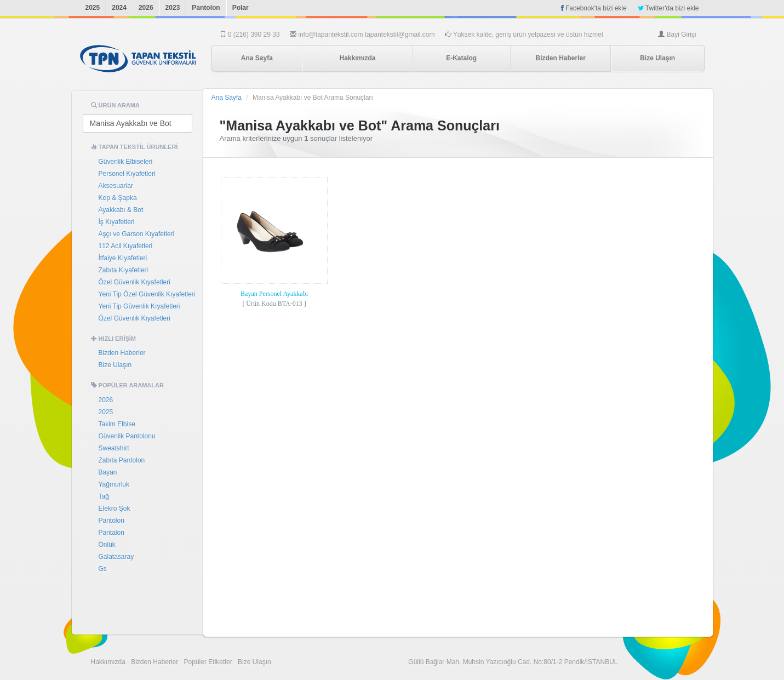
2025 (93, 8)
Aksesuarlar (116, 186)
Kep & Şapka (118, 198)
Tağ (104, 496)
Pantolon (206, 8)
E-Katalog (461, 58)
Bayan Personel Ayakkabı (274, 294)
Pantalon (111, 533)
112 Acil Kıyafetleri (126, 246)
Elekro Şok (115, 508)
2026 (146, 8)
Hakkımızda (357, 58)
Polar (241, 8)
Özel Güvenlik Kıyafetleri (135, 282)
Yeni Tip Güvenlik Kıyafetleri (139, 306)
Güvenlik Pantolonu (127, 436)
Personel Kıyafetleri (127, 174)
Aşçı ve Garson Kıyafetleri (137, 234)
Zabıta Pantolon (122, 460)
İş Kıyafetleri (117, 222)
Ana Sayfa (257, 58)
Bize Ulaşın (657, 58)
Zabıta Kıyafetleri (124, 270)
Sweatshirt (114, 448)
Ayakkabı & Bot (121, 210)
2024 (119, 8)
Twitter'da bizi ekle (668, 8)
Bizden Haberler (560, 58)
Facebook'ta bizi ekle (594, 8)
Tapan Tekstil (138, 59)
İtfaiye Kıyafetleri (123, 258)
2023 (173, 8)
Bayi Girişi (681, 35)
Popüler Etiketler (208, 662)
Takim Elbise (117, 424)
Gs (103, 569)
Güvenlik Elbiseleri (126, 162)
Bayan (108, 472)
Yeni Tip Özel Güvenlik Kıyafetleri (147, 294)
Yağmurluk (114, 484)
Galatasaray (116, 557)
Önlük (107, 545)
